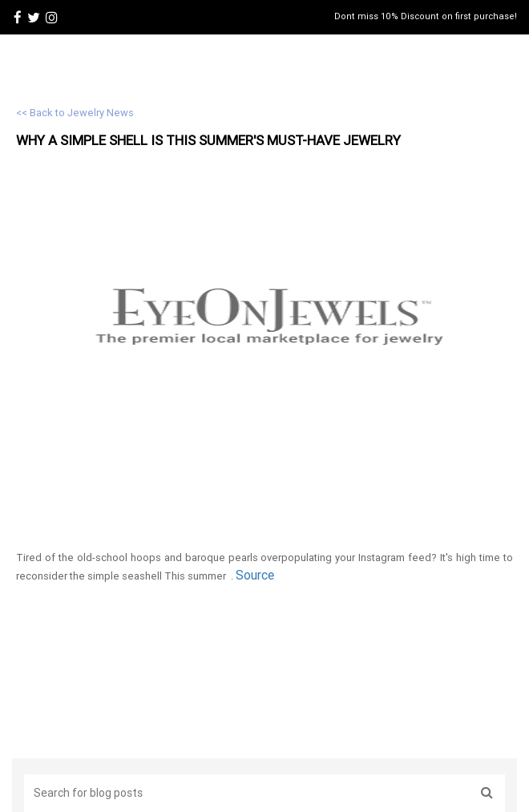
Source (255, 575)
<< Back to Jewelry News (75, 113)
